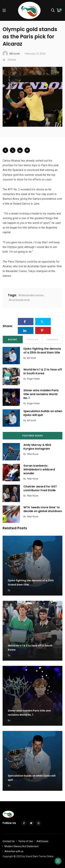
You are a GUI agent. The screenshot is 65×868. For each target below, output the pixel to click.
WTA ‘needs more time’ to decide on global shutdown (43, 509)
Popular (33, 340)
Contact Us (9, 841)
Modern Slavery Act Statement (21, 846)
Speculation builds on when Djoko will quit (43, 413)
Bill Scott (31, 358)
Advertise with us (14, 851)
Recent (13, 340)
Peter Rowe (33, 454)
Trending (52, 340)
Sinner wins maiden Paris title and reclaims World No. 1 (41, 394)
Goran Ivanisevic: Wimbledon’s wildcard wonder (39, 470)
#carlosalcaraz (19, 300)
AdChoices (42, 841)
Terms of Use (26, 841)
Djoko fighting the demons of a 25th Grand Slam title (42, 351)
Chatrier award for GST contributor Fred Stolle (40, 488)
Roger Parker (33, 379)
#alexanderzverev (31, 295)
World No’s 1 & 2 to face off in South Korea (43, 371)
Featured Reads (33, 436)
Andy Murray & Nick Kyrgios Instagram (37, 447)
